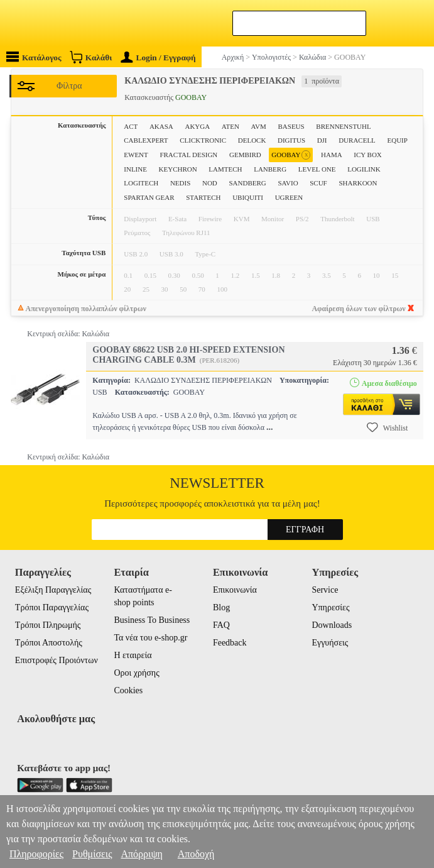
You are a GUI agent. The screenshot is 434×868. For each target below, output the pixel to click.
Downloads (332, 625)
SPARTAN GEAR (149, 197)
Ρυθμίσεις (92, 854)
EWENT (136, 155)
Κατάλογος (34, 57)
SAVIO (288, 183)
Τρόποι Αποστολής (49, 643)
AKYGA (197, 126)
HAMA (332, 155)
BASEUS (291, 126)
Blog (221, 607)
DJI (322, 140)
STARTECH (203, 197)
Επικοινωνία (235, 590)
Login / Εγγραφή (158, 58)
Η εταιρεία (133, 655)
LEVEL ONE (317, 169)
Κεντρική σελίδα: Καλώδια (68, 334)
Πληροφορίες (36, 854)
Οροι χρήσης (136, 673)
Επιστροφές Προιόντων (57, 660)
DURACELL (357, 140)
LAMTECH (225, 169)
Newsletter (217, 483)
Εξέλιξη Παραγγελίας (53, 590)
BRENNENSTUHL (343, 126)
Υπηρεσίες (330, 607)
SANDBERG (247, 183)
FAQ (221, 625)
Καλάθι (91, 57)
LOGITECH (141, 183)
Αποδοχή (196, 854)
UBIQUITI (248, 197)
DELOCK (252, 140)
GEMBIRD (245, 155)
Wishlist (388, 427)
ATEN (231, 126)
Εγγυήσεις (330, 643)
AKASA (161, 126)
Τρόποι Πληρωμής (48, 625)
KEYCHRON (178, 169)
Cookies (128, 690)
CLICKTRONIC (203, 140)
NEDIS (180, 183)
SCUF (318, 183)
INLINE (135, 169)
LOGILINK (364, 169)
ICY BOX (368, 155)
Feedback (230, 643)
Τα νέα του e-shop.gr (150, 638)
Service (325, 590)
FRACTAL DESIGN (188, 155)
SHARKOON (358, 183)
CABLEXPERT (146, 140)
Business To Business (152, 620)
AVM (259, 126)
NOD (210, 183)
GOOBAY (291, 155)
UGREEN (289, 197)
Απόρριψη (141, 854)
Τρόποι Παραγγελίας (52, 607)
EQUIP (397, 140)
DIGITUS (291, 140)
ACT (131, 126)
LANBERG (270, 169)
